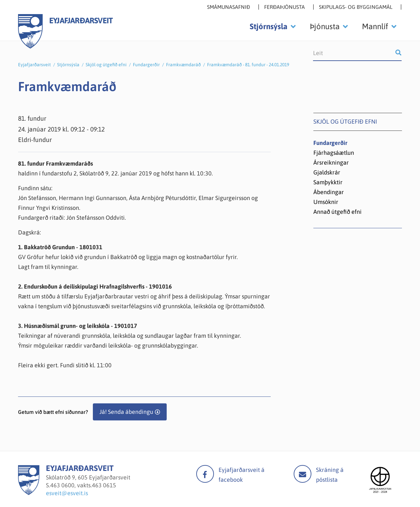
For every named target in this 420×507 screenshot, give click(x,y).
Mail (303, 474)
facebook (205, 474)
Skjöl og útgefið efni (106, 65)
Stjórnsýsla (68, 65)
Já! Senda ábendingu (126, 412)
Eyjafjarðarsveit (34, 65)
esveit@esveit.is (67, 493)
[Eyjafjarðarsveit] (29, 493)
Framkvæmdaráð (183, 65)
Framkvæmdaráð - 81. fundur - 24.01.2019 (248, 65)
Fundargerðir (146, 65)
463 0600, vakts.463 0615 (83, 485)
